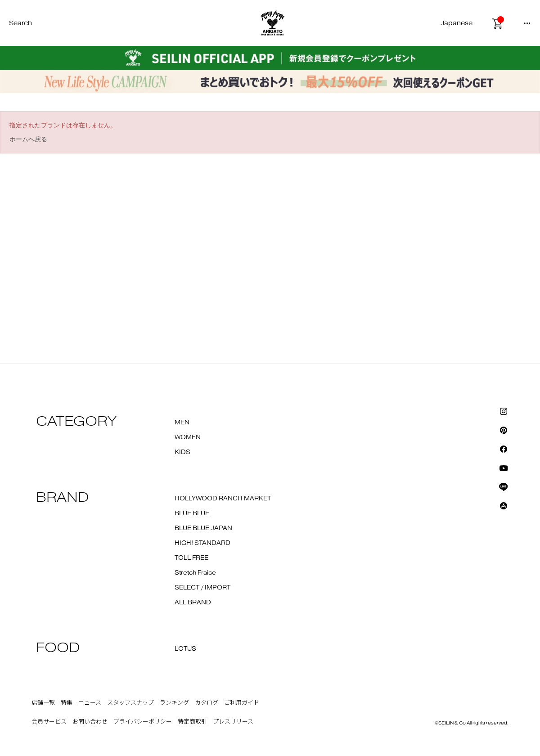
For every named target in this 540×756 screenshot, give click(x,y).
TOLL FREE (191, 558)
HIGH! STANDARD (202, 543)
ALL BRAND (193, 603)
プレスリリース (233, 722)
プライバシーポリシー (143, 722)
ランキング (174, 703)
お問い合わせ (90, 722)
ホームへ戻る (28, 139)
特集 (67, 703)
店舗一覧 (43, 703)
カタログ (207, 703)
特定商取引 (192, 722)
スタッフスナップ (130, 703)
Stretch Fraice (195, 573)
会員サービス (49, 722)
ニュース (90, 703)
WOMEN (188, 437)
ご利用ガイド (242, 703)
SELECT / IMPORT (202, 588)
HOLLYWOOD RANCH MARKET (223, 499)
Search (20, 23)
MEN (182, 423)
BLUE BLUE (192, 513)
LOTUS (185, 649)
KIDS (182, 452)
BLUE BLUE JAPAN (203, 528)
